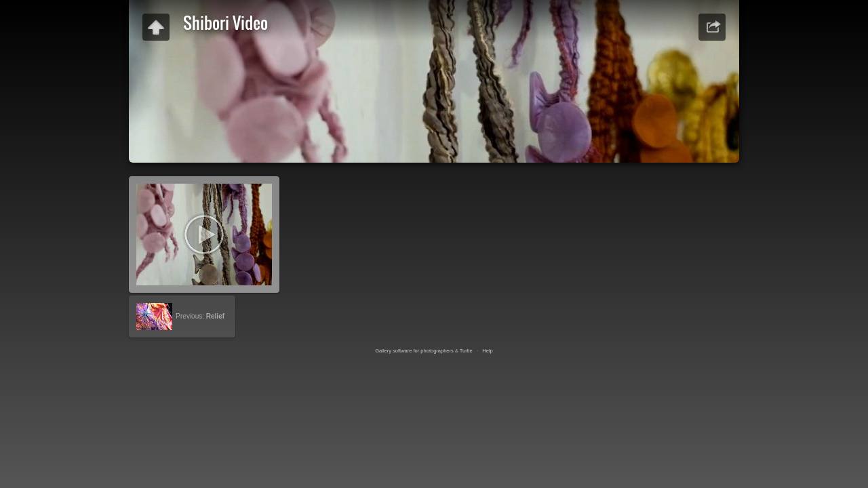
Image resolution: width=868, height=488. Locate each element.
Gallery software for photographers (414, 351)
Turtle (466, 351)
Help (487, 351)
